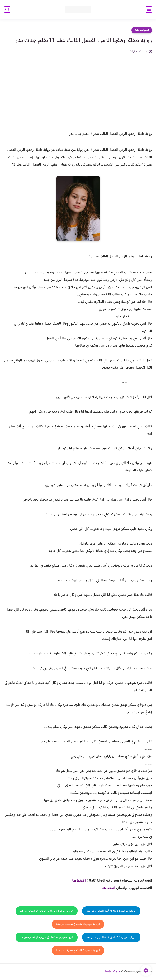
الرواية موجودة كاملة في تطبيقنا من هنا (78, 924)
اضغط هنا (108, 888)
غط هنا (77, 881)
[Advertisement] (78, 84)
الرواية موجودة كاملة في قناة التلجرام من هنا (111, 911)
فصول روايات (142, 30)
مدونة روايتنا (113, 972)
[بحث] (7, 9)
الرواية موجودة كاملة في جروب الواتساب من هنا (47, 911)
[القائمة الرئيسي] (149, 9)
